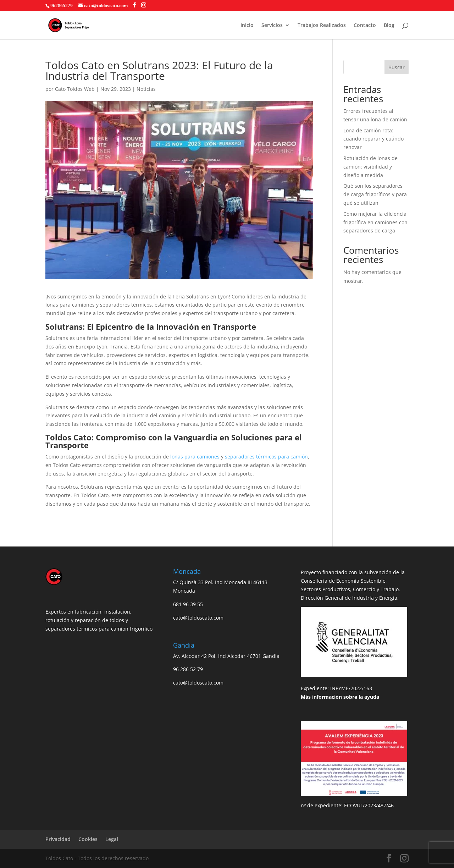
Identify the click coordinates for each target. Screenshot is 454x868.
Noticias (146, 89)
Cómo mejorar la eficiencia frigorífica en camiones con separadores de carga (375, 222)
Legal (112, 839)
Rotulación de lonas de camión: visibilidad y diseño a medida (370, 167)
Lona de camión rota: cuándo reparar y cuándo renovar (373, 139)
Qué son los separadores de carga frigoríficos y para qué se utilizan (375, 194)
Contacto (365, 26)
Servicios (272, 26)
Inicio (247, 26)
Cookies (88, 839)
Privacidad (58, 839)
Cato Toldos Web (75, 89)
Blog (389, 26)
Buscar (397, 67)
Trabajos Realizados (322, 26)
